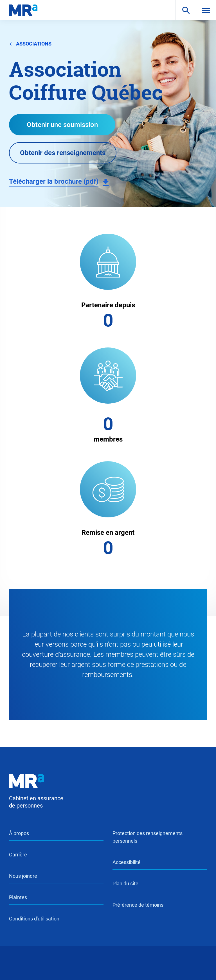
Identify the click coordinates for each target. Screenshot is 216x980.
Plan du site (125, 884)
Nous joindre (23, 876)
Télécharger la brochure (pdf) (54, 181)
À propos (19, 833)
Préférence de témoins (138, 905)
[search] (186, 10)
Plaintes (18, 897)
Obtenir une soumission (62, 125)
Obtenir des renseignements (63, 153)
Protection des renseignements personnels (148, 837)
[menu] (206, 10)
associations (30, 44)
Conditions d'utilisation (34, 919)
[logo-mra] (23, 10)
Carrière (18, 855)
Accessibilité (127, 862)
